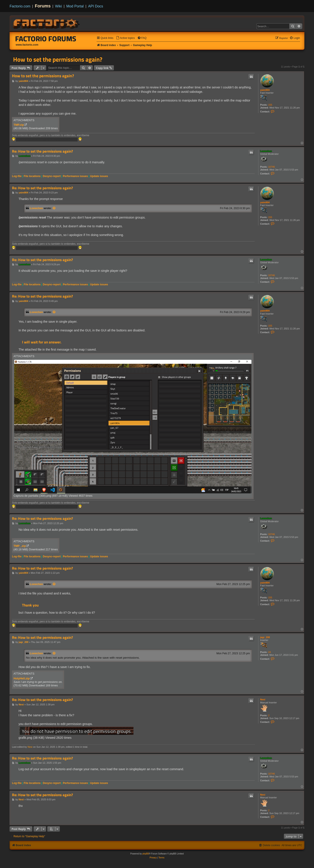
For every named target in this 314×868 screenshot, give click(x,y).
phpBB (146, 854)
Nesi (263, 699)
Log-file (17, 176)
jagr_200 (265, 637)
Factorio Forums (46, 39)
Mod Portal (75, 6)
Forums (43, 6)
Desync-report (52, 176)
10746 (272, 167)
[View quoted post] (54, 208)
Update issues (99, 176)
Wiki (59, 6)
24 (270, 652)
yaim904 (265, 90)
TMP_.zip (20, 546)
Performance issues (75, 176)
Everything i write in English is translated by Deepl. (47, 139)
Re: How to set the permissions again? (42, 151)
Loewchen (266, 151)
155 (270, 105)
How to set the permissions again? (58, 59)
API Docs (96, 6)
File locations (32, 176)
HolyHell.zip (22, 678)
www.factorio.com (27, 45)
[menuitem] (125, 38)
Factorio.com (20, 6)
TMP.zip (19, 125)
